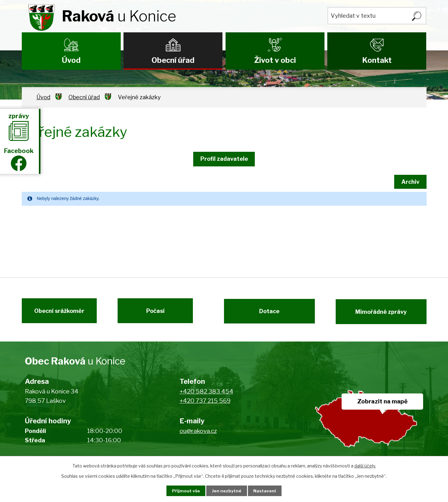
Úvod (71, 60)
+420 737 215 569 (205, 404)
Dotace (267, 313)
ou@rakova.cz (198, 434)
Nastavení (267, 491)
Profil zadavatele (224, 159)
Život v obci (275, 60)
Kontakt (377, 60)
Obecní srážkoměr (57, 313)
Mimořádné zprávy (383, 313)
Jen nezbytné (227, 491)
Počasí (158, 313)
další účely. (365, 465)
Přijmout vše (184, 491)
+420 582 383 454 (206, 395)
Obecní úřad (173, 60)
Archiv (409, 182)
